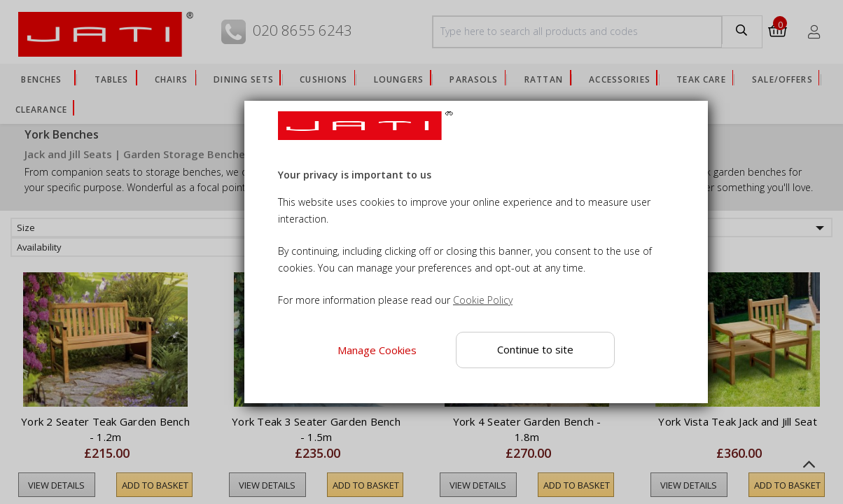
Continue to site (535, 349)
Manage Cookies (377, 350)
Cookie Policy (483, 300)
